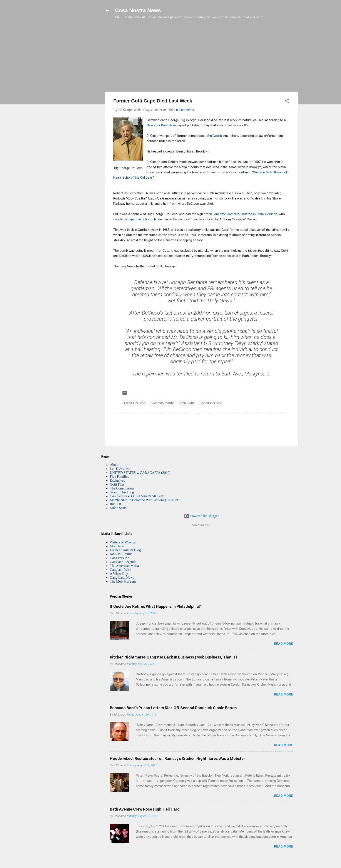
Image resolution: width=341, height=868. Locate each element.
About (114, 465)
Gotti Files (117, 484)
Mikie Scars (118, 508)
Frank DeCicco (135, 403)
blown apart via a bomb (136, 219)
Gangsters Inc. (120, 558)
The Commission (122, 488)
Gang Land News (122, 577)
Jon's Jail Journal (122, 554)
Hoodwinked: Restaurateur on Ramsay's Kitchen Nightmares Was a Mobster (177, 758)
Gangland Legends (123, 562)
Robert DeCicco (211, 403)
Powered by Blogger (201, 516)
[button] (287, 101)
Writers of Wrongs (123, 542)
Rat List (115, 504)
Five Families (119, 477)
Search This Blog (122, 492)
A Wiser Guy (119, 574)
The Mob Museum (123, 581)
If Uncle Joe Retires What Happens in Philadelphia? (155, 606)
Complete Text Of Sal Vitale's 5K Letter (138, 496)
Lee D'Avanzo (120, 469)
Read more (283, 644)
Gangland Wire (120, 570)
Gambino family (162, 403)
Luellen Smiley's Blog (125, 550)
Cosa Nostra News (138, 10)
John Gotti (212, 136)
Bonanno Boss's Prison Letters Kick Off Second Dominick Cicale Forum (173, 708)
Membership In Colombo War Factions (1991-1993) (146, 500)
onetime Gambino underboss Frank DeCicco (246, 214)
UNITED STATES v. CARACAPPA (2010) (140, 473)
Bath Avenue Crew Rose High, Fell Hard (145, 809)
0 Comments (185, 110)
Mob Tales (117, 546)
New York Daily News (162, 125)
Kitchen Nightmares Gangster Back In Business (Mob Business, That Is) (173, 657)
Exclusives (117, 480)
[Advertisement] (201, 58)
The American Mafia (124, 566)
